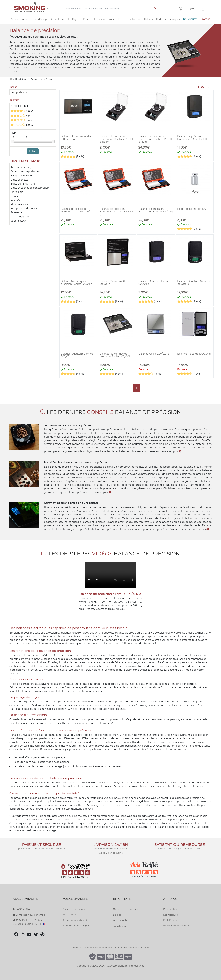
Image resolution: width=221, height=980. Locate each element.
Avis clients (119, 926)
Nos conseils (120, 920)
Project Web (137, 966)
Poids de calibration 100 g (193, 209)
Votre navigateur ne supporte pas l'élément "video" (110, 575)
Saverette (16, 212)
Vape (112, 19)
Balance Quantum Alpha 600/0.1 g (114, 283)
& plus (22, 111)
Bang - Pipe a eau (21, 176)
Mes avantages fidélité (76, 920)
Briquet (54, 19)
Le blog (117, 915)
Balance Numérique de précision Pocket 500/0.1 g (77, 283)
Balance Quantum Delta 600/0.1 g (153, 283)
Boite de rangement (23, 184)
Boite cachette (19, 180)
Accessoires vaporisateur (26, 171)
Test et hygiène (20, 217)
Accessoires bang (21, 167)
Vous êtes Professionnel (176, 926)
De (18, 137)
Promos (205, 19)
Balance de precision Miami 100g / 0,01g (77, 138)
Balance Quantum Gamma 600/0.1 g (77, 355)
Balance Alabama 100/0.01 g (194, 354)
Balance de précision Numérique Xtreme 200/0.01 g (117, 212)
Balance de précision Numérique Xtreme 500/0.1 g (156, 210)
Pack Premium (172, 920)
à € (34, 137)
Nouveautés (190, 19)
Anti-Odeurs (145, 19)
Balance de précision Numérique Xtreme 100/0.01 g (77, 212)
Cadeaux (161, 19)
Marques (175, 19)
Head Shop (40, 19)
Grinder (15, 196)
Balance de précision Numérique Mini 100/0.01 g (193, 138)
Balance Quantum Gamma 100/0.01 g (194, 283)
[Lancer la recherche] (155, 9)
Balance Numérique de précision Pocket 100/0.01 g (116, 355)
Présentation (170, 909)
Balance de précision (42, 79)
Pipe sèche (17, 200)
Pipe (86, 19)
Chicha (131, 19)
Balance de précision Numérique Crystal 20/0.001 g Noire (116, 139)
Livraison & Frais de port (76, 926)
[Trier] (33, 92)
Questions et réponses (126, 909)
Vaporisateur (18, 221)
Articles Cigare (71, 19)
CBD (121, 19)
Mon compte (70, 914)
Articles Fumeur (21, 19)
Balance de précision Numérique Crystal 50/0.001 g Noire (155, 139)
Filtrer (33, 151)
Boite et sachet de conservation (30, 188)
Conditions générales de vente (132, 948)
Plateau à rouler (20, 204)
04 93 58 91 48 (22, 909)
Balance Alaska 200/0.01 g (154, 354)
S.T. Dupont (99, 19)
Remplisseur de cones (24, 208)
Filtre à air (17, 192)
